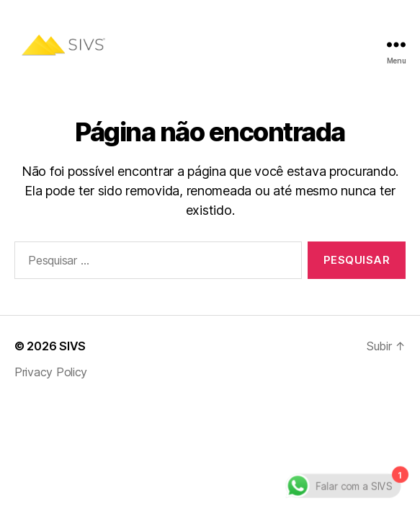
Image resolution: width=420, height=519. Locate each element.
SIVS (72, 346)
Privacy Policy (51, 372)
